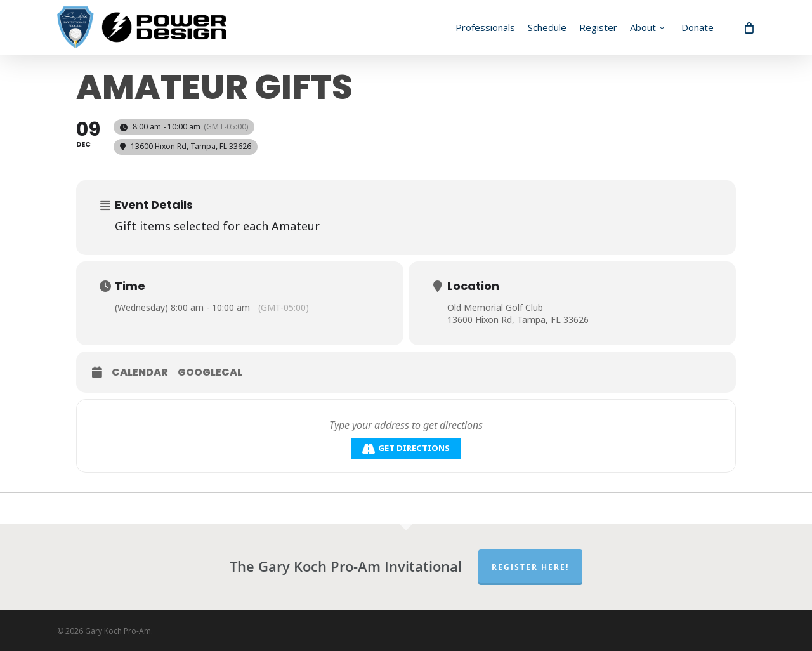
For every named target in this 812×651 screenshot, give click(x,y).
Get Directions (406, 448)
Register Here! (530, 567)
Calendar (140, 372)
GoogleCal (210, 372)
